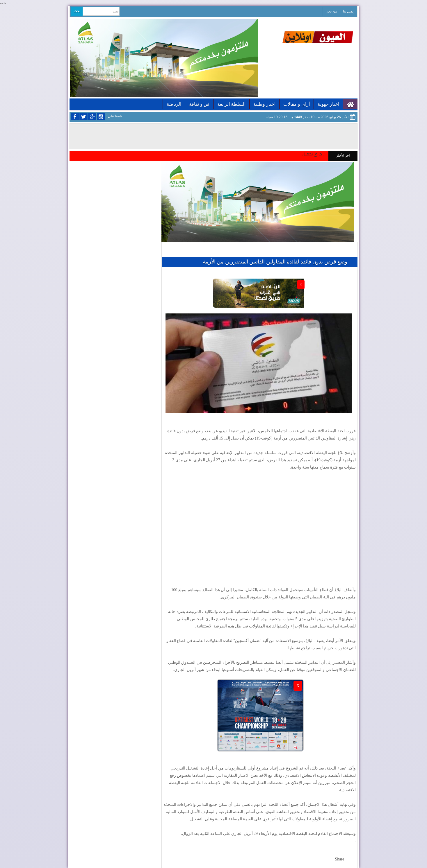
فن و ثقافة (199, 104)
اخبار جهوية (328, 104)
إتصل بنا (349, 11)
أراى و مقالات (297, 104)
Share (339, 859)
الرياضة (174, 104)
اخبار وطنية (264, 104)
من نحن (331, 11)
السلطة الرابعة (231, 104)
